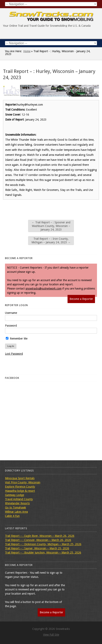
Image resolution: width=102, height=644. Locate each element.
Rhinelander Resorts (17, 503)
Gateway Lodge (15, 495)
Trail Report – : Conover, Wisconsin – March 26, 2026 (38, 540)
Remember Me (17, 339)
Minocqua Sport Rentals (20, 478)
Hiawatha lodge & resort (20, 491)
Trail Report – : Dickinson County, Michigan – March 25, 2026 (43, 544)
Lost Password (14, 354)
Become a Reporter (81, 299)
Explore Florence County (20, 487)
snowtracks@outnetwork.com (43, 289)
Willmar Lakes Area (16, 512)
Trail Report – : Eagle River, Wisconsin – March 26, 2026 (40, 536)
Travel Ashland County (19, 499)
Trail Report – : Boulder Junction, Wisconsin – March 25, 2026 (43, 553)
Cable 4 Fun (12, 516)
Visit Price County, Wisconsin (23, 482)
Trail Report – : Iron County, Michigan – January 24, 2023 (51, 241)
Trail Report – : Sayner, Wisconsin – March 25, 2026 (37, 548)
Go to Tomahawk (16, 508)
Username (11, 313)
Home (27, 51)
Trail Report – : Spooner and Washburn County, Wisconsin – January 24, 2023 (51, 226)
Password (11, 326)
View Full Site (51, 635)
